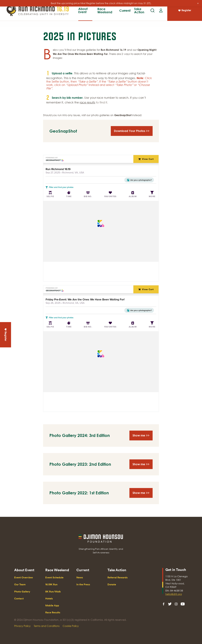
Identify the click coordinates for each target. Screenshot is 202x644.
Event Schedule (54, 577)
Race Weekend (105, 10)
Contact (19, 599)
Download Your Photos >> (132, 131)
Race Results (152, 15)
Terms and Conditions (47, 626)
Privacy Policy (22, 626)
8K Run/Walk (96, 15)
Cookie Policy (71, 626)
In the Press (83, 584)
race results (87, 102)
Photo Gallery (22, 592)
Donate (112, 584)
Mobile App (52, 605)
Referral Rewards (118, 577)
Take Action (139, 10)
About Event (83, 10)
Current (125, 10)
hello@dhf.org (174, 594)
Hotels (49, 599)
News (80, 577)
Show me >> (141, 435)
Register (184, 11)
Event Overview (72, 14)
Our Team (94, 14)
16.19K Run (75, 15)
